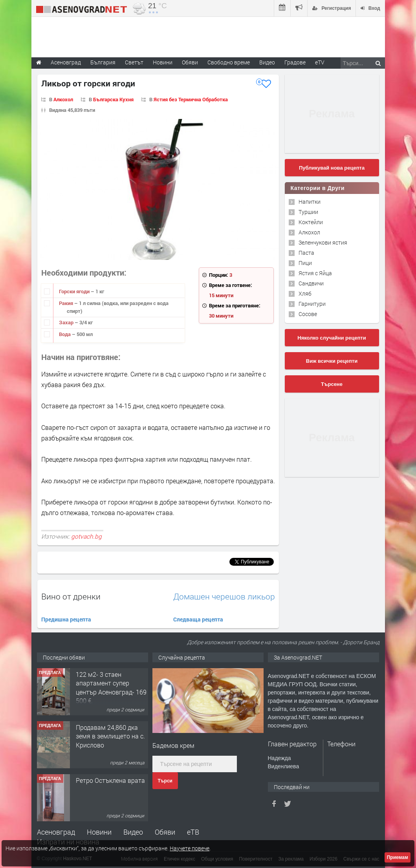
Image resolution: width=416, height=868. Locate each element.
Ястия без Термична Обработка (191, 99)
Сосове (308, 314)
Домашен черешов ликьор (224, 597)
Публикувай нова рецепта (332, 168)
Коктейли (311, 222)
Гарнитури (312, 304)
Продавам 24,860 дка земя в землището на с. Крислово (110, 736)
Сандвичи (311, 283)
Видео (133, 832)
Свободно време (229, 62)
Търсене (332, 384)
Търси (165, 781)
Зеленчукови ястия (323, 242)
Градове (295, 62)
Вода (65, 334)
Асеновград (56, 832)
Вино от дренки (71, 596)
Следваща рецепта (198, 619)
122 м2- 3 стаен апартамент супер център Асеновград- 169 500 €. (111, 687)
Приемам (398, 857)
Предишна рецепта (66, 619)
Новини (163, 62)
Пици (305, 263)
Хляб (305, 293)
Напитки (310, 202)
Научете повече (190, 848)
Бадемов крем (173, 745)
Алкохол (63, 99)
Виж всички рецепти (332, 361)
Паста (306, 253)
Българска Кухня (113, 99)
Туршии (308, 212)
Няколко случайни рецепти (332, 338)
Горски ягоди (75, 291)
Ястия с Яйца (315, 273)
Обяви (165, 832)
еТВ (193, 832)
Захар (67, 322)
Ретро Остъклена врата (110, 780)
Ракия (67, 303)
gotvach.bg (86, 536)
